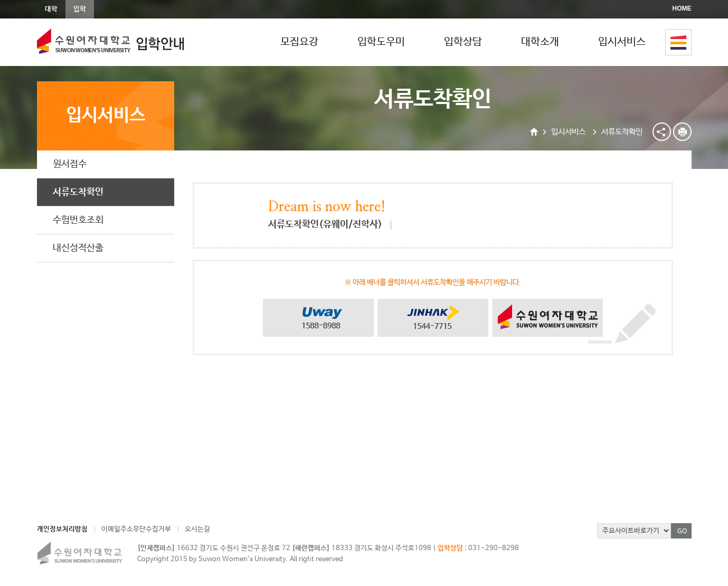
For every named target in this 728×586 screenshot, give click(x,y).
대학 (51, 9)
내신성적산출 (78, 248)
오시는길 (197, 529)
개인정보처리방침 (62, 529)
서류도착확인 (78, 192)
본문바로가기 (0, 0)
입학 (80, 9)
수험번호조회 (78, 220)
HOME (682, 8)
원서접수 (70, 164)
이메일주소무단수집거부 (136, 529)
